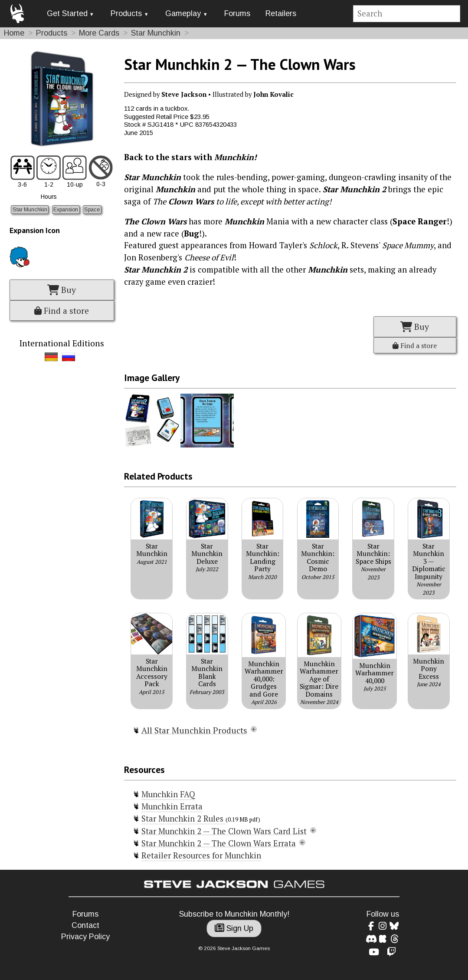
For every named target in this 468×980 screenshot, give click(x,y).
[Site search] (407, 14)
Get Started (67, 13)
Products (126, 13)
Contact (85, 925)
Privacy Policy (85, 937)
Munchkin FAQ (168, 794)
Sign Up (234, 928)
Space (92, 210)
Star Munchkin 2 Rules (183, 819)
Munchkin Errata (172, 806)
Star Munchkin (156, 33)
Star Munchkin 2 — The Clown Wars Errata (219, 843)
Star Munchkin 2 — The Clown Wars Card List (224, 831)
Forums (237, 13)
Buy (62, 290)
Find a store (62, 311)
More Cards (99, 33)
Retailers (281, 13)
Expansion (66, 210)
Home (14, 33)
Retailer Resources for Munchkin (201, 855)
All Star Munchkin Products (194, 730)
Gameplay (183, 13)
